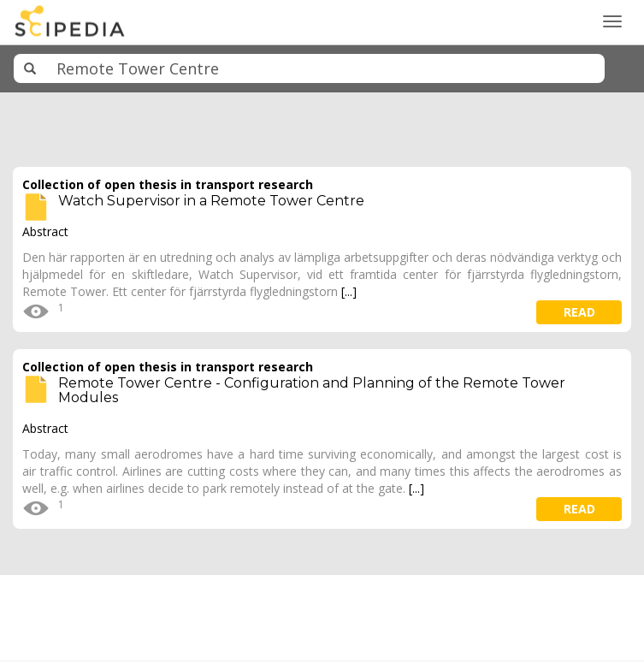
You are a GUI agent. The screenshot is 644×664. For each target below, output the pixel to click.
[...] (349, 291)
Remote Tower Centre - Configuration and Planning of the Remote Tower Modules (312, 391)
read (579, 312)
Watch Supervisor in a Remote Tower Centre (211, 201)
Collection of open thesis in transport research (168, 184)
